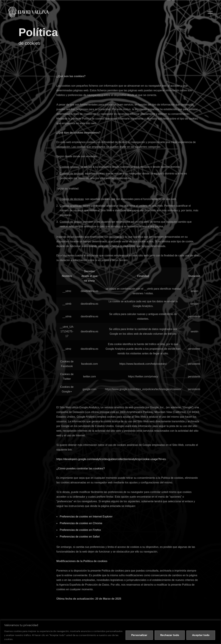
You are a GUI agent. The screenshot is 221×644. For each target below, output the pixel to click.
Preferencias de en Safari (80, 537)
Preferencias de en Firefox (80, 530)
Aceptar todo (201, 635)
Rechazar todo (170, 635)
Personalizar (139, 635)
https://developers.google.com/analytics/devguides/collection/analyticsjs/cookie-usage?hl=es (111, 459)
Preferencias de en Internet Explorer (86, 517)
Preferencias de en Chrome (81, 523)
